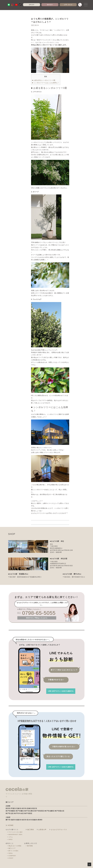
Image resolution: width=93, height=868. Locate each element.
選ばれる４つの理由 (15, 846)
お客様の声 (42, 830)
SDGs (11, 853)
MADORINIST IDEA (15, 834)
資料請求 (32, 5)
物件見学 (50, 5)
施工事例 (31, 830)
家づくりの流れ (13, 851)
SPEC (11, 839)
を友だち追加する (61, 691)
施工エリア (12, 848)
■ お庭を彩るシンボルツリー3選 (44, 80)
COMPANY (12, 856)
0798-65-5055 (39, 613)
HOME (11, 825)
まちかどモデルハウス (59, 830)
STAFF (11, 858)
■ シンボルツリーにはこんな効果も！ (46, 83)
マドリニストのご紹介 (16, 832)
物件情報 (30, 846)
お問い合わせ (68, 5)
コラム (11, 837)
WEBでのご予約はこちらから (37, 618)
